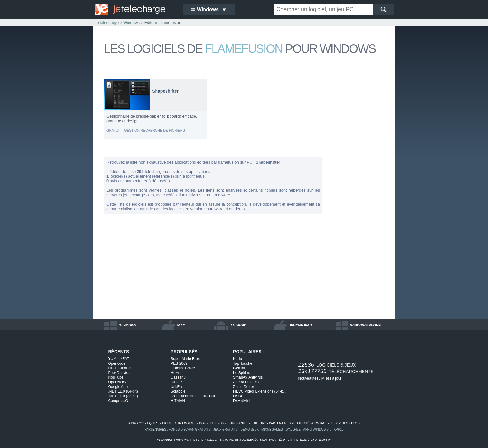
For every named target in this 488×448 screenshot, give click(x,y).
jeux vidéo (339, 423)
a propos (136, 423)
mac (181, 325)
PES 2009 (179, 363)
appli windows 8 (317, 430)
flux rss (216, 423)
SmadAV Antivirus (248, 377)
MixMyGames (272, 430)
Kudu (237, 359)
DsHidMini (242, 401)
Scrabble (178, 391)
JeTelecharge (107, 23)
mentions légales (276, 440)
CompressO (118, 401)
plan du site (237, 423)
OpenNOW (117, 382)
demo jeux (250, 430)
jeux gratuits (226, 430)
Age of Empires (246, 382)
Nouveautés (308, 378)
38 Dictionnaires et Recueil (194, 396)
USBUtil (240, 396)
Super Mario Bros (185, 359)
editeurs (258, 423)
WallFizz (293, 430)
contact (320, 423)
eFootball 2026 (183, 368)
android (238, 325)
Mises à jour (332, 378)
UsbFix (176, 387)
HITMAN (178, 401)
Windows (131, 23)
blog (355, 423)
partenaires (280, 423)
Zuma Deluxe (244, 387)
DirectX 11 (179, 382)
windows (128, 325)
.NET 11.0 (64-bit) (123, 391)
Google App (118, 387)
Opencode (117, 363)
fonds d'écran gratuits (190, 430)
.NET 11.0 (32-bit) (123, 396)
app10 (339, 430)
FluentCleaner (120, 368)
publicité (302, 423)
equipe (153, 423)
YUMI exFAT (119, 359)
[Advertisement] (359, 172)
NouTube (116, 377)
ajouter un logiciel (179, 423)
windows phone (366, 325)
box (202, 423)
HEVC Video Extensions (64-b (259, 391)
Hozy (175, 373)
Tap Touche (243, 363)
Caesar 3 (178, 377)
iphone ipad (301, 325)
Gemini (239, 368)
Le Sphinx (241, 373)
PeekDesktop (119, 373)
